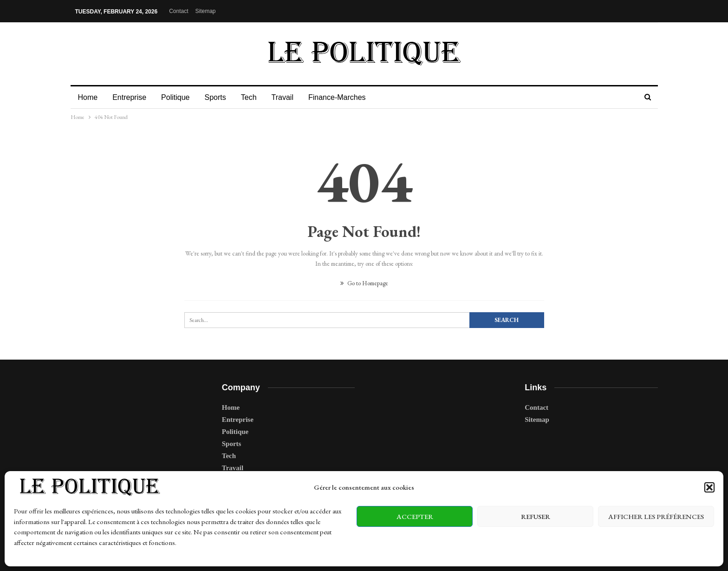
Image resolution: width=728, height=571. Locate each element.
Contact (179, 11)
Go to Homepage (364, 283)
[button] (709, 487)
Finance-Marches (345, 97)
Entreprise (131, 97)
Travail (289, 97)
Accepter (415, 516)
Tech (254, 97)
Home (88, 97)
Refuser (536, 516)
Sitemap (206, 11)
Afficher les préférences (656, 516)
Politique (178, 97)
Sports (219, 97)
